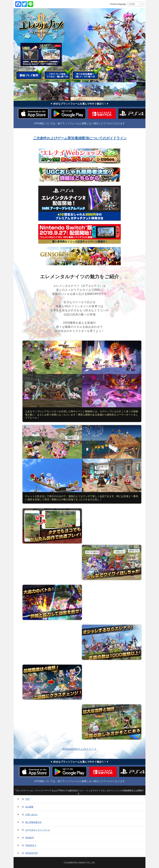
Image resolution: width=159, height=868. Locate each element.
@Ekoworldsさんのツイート (79, 749)
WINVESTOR (31, 853)
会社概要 (29, 807)
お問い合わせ (31, 815)
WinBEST (30, 838)
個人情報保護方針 (33, 822)
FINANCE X (31, 845)
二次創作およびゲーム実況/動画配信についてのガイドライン (80, 138)
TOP (27, 799)
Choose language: (118, 4)
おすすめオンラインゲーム (38, 830)
